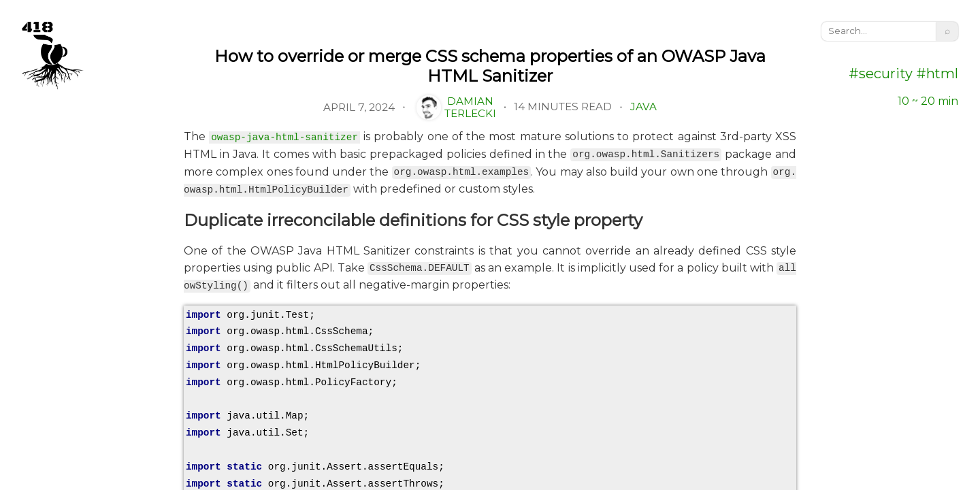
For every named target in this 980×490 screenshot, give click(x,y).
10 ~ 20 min (928, 101)
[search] (879, 31)
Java (643, 107)
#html (935, 73)
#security (881, 73)
